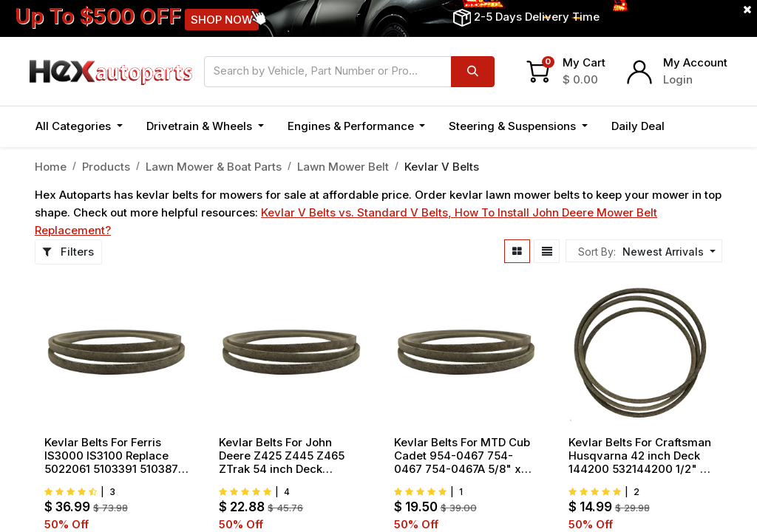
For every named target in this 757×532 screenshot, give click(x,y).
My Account (695, 62)
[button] (693, 127)
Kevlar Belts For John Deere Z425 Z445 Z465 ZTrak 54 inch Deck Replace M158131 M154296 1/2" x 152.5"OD (290, 456)
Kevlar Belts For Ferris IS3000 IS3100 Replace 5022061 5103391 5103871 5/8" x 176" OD (113, 456)
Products (106, 167)
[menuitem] (638, 127)
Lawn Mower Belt (343, 167)
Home (51, 167)
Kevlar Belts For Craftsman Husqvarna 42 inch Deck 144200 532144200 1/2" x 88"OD (640, 456)
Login (678, 79)
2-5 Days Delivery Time (537, 17)
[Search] (473, 72)
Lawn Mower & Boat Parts (214, 167)
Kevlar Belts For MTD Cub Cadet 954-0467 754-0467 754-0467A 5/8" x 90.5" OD (462, 456)
